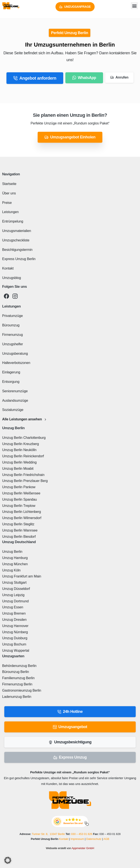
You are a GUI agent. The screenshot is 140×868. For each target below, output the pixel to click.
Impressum (77, 839)
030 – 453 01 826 (82, 834)
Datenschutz (94, 839)
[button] (134, 6)
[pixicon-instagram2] (15, 296)
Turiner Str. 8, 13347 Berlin (48, 834)
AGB (106, 839)
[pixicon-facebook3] (6, 296)
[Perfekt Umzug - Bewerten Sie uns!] (70, 821)
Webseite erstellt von (70, 848)
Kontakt (64, 839)
